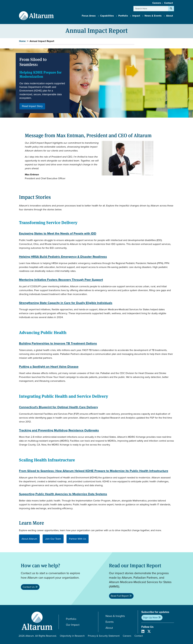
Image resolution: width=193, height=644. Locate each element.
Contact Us (29, 587)
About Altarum (29, 539)
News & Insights (115, 616)
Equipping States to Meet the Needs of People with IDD (58, 234)
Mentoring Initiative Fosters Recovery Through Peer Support (61, 280)
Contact (168, 3)
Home (22, 41)
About (109, 628)
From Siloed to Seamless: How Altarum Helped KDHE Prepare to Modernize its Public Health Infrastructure (94, 471)
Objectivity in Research (72, 636)
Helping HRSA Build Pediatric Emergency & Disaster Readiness (63, 257)
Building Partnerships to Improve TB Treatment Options (58, 344)
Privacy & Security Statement (104, 636)
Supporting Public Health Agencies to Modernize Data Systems (63, 494)
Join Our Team (53, 539)
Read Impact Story (32, 106)
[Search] (171, 9)
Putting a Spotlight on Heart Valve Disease (49, 367)
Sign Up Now (150, 617)
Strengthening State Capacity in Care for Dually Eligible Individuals (66, 303)
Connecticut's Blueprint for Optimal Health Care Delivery (58, 407)
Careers (157, 3)
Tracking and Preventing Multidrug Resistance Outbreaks (59, 430)
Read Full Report (120, 596)
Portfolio (71, 619)
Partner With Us (78, 539)
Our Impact (73, 625)
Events (110, 622)
